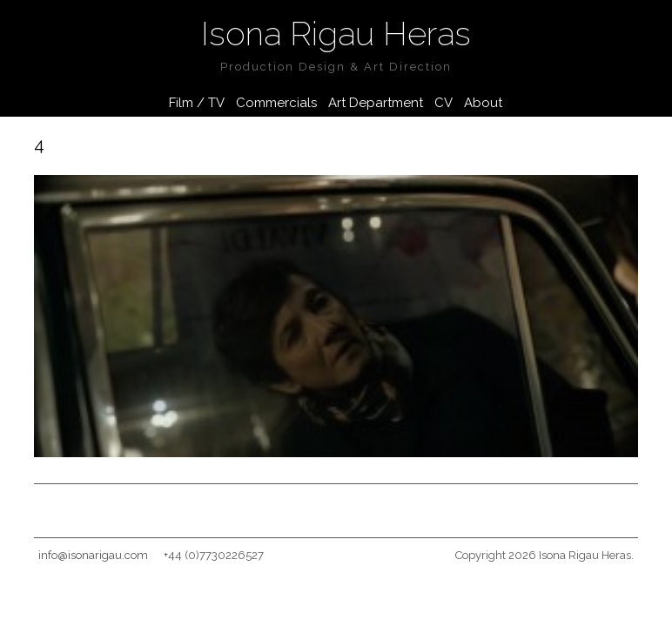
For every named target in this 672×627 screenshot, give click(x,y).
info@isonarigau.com (93, 555)
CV (444, 103)
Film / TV (197, 103)
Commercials (276, 103)
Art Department (376, 103)
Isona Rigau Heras (336, 34)
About (483, 103)
